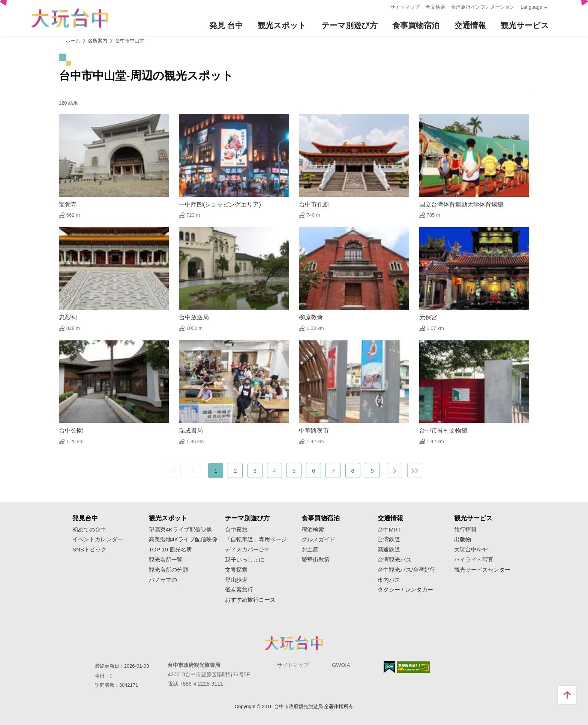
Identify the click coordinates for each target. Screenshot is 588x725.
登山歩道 (236, 580)
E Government (389, 667)
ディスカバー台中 (247, 550)
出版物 (463, 539)
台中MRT (389, 530)
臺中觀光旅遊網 (70, 18)
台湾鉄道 (389, 539)
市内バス (389, 580)
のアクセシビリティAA (413, 667)
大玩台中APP (471, 550)
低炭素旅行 (239, 590)
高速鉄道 (389, 550)
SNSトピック (89, 550)
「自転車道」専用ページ (256, 539)
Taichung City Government (294, 643)
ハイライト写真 (474, 560)
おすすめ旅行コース (250, 600)
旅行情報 (465, 530)
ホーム (73, 41)
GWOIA (341, 665)
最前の (173, 470)
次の (394, 470)
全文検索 (435, 7)
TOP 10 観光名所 (170, 550)
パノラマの (163, 580)
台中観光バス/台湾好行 (406, 570)
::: (382, 6)
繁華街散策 (316, 560)
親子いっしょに (245, 560)
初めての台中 (89, 530)
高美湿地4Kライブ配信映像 (183, 539)
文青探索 (236, 570)
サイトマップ (405, 7)
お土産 (310, 550)
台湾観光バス (394, 560)
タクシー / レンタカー (405, 590)
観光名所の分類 (169, 570)
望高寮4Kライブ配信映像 (180, 530)
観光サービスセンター (482, 570)
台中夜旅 (236, 530)
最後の (415, 470)
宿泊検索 (313, 530)
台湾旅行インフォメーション (483, 7)
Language (531, 7)
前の (193, 470)
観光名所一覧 (166, 560)
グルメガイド (318, 539)
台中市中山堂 (130, 41)
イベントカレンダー (98, 539)
